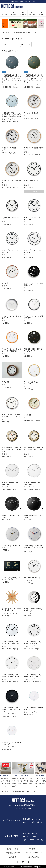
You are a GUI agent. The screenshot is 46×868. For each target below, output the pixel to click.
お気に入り (32, 13)
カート (41, 13)
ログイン (23, 13)
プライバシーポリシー (33, 853)
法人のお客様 (33, 857)
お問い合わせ (13, 849)
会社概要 (13, 857)
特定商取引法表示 (13, 853)
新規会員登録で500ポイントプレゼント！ (23, 1)
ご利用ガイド (14, 13)
